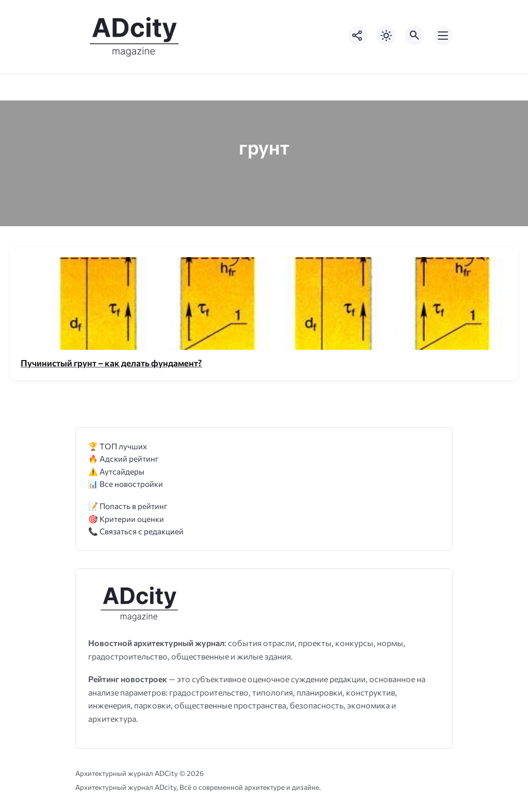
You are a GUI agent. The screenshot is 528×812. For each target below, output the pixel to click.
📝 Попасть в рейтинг (128, 506)
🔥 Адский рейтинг (123, 458)
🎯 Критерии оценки (126, 519)
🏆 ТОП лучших (118, 446)
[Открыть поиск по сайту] (415, 36)
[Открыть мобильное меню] (443, 36)
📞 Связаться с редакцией (136, 531)
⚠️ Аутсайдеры (116, 471)
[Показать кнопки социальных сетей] (358, 36)
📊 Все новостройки (126, 484)
